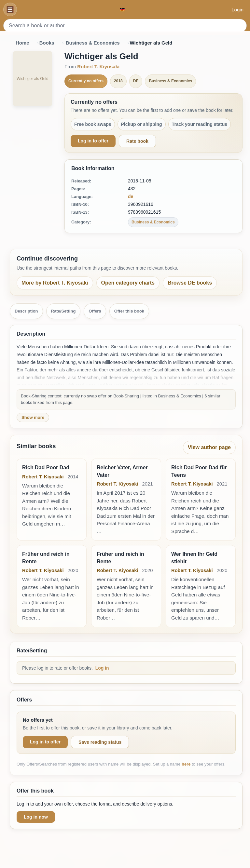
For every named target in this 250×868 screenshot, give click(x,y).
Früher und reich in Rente (46, 558)
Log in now (36, 817)
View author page (209, 447)
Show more (33, 417)
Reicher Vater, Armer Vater (122, 471)
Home (22, 43)
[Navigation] (10, 9)
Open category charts (128, 283)
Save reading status (100, 742)
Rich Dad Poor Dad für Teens (199, 471)
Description (26, 311)
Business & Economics (93, 43)
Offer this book (129, 311)
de (131, 196)
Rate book (137, 141)
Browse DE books (190, 283)
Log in (102, 668)
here (186, 764)
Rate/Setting (63, 311)
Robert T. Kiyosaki (98, 67)
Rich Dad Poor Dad (46, 467)
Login (237, 10)
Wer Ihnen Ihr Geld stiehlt (194, 558)
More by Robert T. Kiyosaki (55, 283)
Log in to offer (93, 141)
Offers (95, 311)
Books (47, 43)
